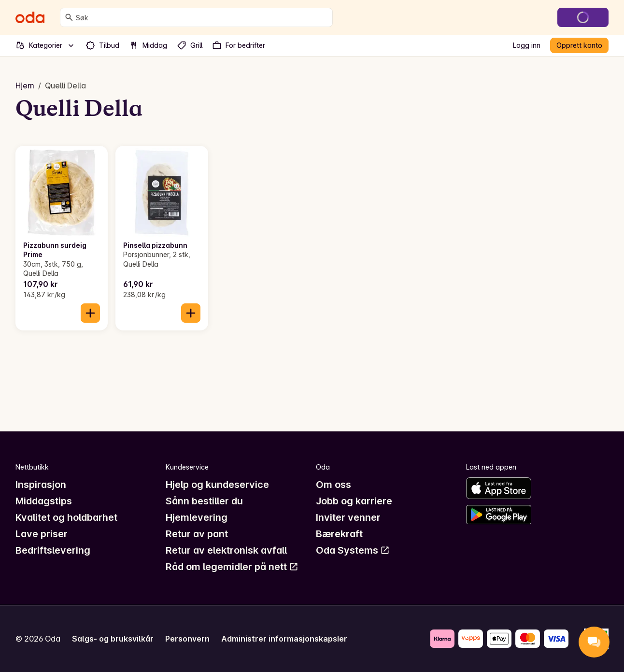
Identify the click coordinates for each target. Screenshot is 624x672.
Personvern (187, 639)
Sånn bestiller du (204, 501)
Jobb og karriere (354, 501)
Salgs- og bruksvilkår (113, 639)
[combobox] (202, 17)
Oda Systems (353, 550)
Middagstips (44, 501)
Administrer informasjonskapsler (284, 639)
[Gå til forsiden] (30, 17)
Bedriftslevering (53, 550)
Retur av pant (197, 534)
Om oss (333, 485)
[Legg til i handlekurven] (90, 313)
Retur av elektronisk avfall (226, 550)
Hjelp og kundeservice (217, 485)
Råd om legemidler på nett (232, 567)
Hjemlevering (197, 517)
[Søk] (69, 17)
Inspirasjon (41, 485)
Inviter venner (348, 517)
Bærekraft (339, 534)
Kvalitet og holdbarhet (66, 517)
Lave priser (42, 534)
